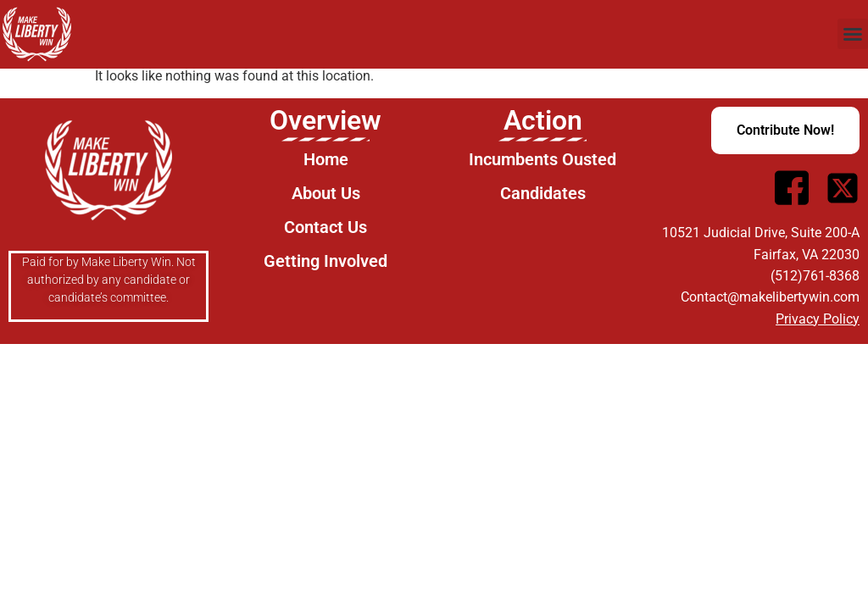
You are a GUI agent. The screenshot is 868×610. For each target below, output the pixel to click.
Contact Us (325, 227)
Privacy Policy (818, 319)
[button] (853, 34)
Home (326, 159)
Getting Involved (325, 261)
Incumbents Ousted (542, 159)
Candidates (543, 193)
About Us (326, 193)
